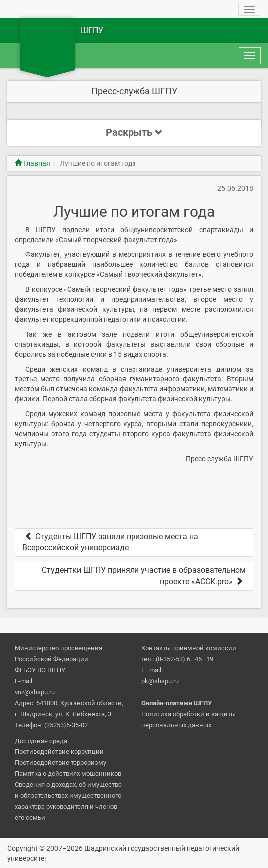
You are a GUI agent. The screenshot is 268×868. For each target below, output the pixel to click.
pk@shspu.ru (160, 681)
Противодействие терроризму (61, 763)
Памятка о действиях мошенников (68, 774)
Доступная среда (41, 741)
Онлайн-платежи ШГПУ (177, 703)
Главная (33, 163)
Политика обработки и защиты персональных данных (189, 719)
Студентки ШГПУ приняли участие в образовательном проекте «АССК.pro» (144, 576)
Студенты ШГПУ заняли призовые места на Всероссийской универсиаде (110, 542)
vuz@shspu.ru (35, 692)
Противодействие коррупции (59, 752)
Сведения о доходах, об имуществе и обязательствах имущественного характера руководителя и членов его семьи (68, 801)
